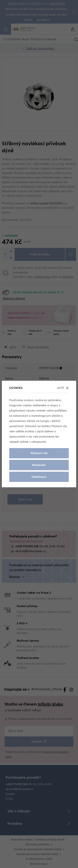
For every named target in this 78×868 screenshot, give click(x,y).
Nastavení (39, 465)
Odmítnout (39, 477)
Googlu (45, 421)
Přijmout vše (39, 453)
